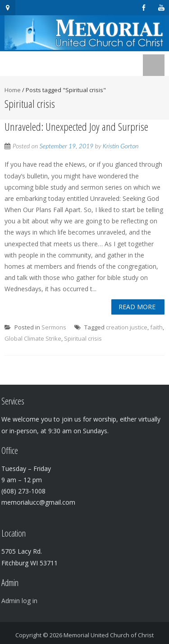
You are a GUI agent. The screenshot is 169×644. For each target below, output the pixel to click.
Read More (137, 307)
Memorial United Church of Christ (109, 635)
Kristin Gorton (121, 146)
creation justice (127, 327)
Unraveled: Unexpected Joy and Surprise (76, 127)
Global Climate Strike (33, 338)
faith (156, 327)
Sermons (54, 327)
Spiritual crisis (83, 338)
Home (13, 90)
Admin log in (19, 601)
